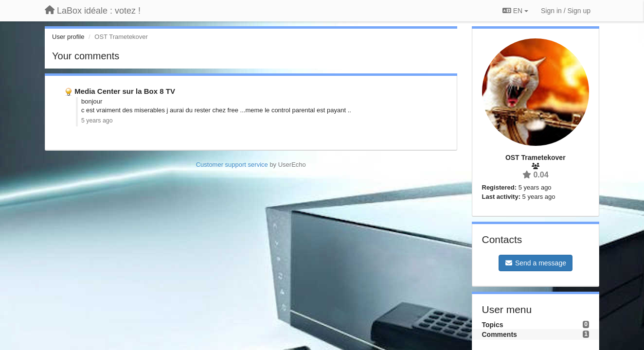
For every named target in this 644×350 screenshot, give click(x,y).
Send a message (536, 263)
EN (515, 11)
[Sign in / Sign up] (566, 11)
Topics (493, 325)
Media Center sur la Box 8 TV (125, 91)
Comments (500, 334)
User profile (68, 37)
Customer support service (232, 165)
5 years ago (97, 121)
